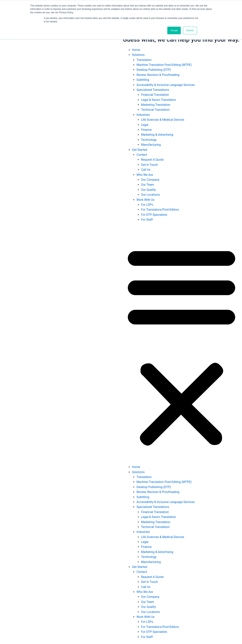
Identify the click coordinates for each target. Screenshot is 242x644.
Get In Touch (149, 165)
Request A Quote (152, 160)
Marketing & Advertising (157, 135)
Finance (146, 130)
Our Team (148, 185)
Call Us (146, 170)
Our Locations (150, 195)
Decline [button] (190, 30)
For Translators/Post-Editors (160, 210)
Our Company (150, 180)
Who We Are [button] (145, 175)
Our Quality (148, 190)
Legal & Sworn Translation (159, 100)
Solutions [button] (138, 55)
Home (136, 50)
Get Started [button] (140, 150)
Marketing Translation (156, 105)
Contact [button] (142, 155)
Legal (145, 125)
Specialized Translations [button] (153, 90)
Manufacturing (151, 145)
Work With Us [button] (145, 200)
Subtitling (143, 80)
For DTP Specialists (154, 215)
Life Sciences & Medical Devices (163, 120)
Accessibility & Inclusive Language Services (166, 85)
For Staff (147, 220)
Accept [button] (174, 30)
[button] (181, 346)
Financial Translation (155, 95)
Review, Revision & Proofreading (158, 75)
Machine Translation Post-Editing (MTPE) (164, 65)
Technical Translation (155, 110)
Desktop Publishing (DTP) (154, 70)
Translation (144, 60)
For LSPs (147, 205)
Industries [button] (143, 115)
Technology (149, 140)
